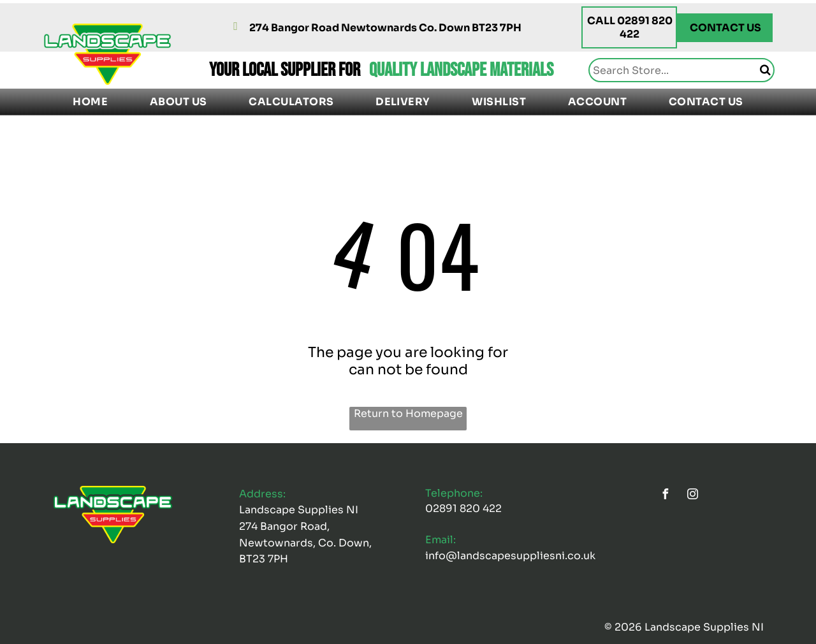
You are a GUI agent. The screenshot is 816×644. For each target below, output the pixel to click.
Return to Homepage (408, 413)
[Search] (681, 70)
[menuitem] (90, 102)
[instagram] (692, 496)
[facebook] (665, 496)
